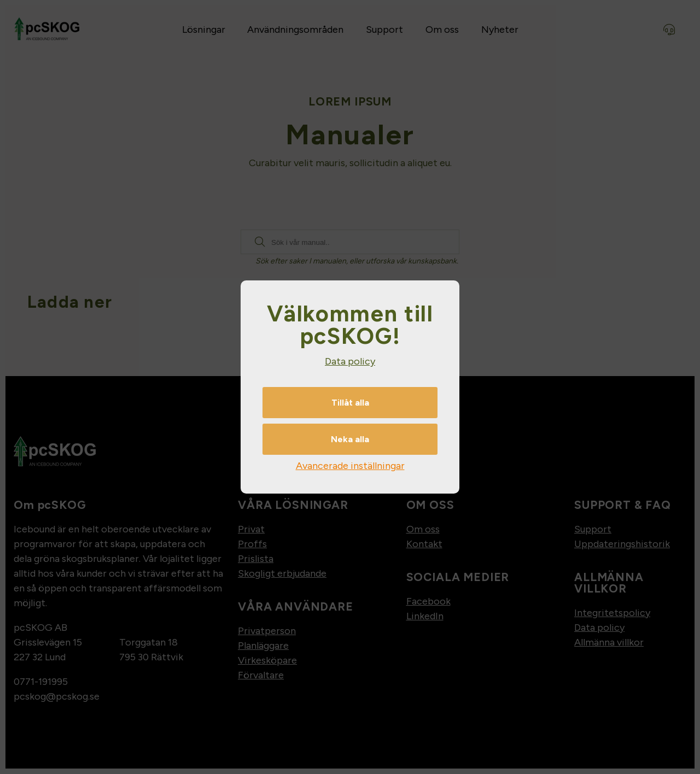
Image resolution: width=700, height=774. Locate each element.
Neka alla (350, 439)
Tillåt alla (350, 403)
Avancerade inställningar (350, 466)
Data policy (350, 361)
